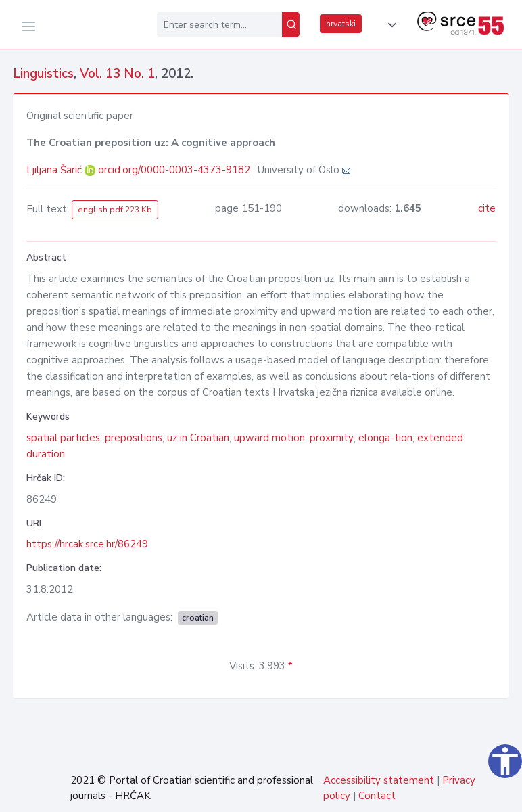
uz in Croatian (198, 438)
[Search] (291, 24)
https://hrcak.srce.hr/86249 (87, 544)
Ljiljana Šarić (55, 170)
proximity (332, 438)
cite (487, 208)
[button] (389, 25)
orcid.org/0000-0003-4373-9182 (174, 170)
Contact (377, 796)
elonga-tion (385, 438)
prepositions (134, 438)
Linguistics (43, 74)
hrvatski (341, 24)
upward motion (269, 438)
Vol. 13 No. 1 (117, 74)
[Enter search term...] (219, 24)
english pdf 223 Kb (115, 210)
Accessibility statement (379, 780)
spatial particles (63, 438)
